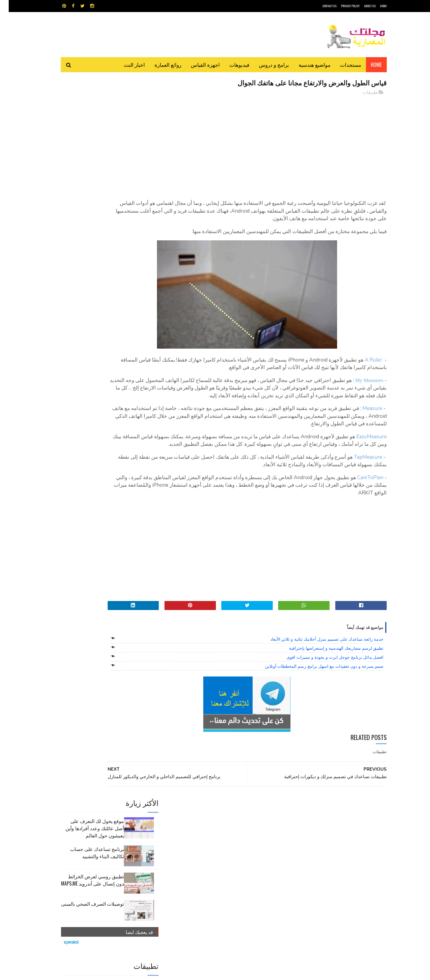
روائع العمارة (159, 65)
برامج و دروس (265, 65)
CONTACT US (321, 6)
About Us (361, 6)
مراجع (214, 855)
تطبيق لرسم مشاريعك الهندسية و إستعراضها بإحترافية (327, 672)
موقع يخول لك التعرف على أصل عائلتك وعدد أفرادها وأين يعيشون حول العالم (86, 114)
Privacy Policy (342, 6)
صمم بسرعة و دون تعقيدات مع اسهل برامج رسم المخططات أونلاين (316, 690)
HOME (375, 6)
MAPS (244, 834)
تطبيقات (362, 93)
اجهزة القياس (197, 65)
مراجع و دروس (192, 855)
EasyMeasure (363, 453)
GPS (260, 834)
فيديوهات (231, 65)
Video (227, 834)
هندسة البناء (228, 866)
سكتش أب (257, 855)
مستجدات (342, 65)
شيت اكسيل (234, 855)
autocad (205, 834)
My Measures (360, 388)
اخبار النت (126, 65)
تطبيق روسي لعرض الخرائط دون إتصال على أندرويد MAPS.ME (84, 165)
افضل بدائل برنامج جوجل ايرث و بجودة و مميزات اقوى (326, 681)
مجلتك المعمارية (344, 972)
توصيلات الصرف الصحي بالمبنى (84, 189)
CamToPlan (362, 501)
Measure (364, 424)
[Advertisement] (269, 143)
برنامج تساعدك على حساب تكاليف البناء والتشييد (88, 138)
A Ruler (365, 368)
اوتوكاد (260, 844)
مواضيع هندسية (306, 65)
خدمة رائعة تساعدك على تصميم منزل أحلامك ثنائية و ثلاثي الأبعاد (318, 663)
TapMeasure (359, 481)
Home (368, 65)
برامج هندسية (238, 844)
